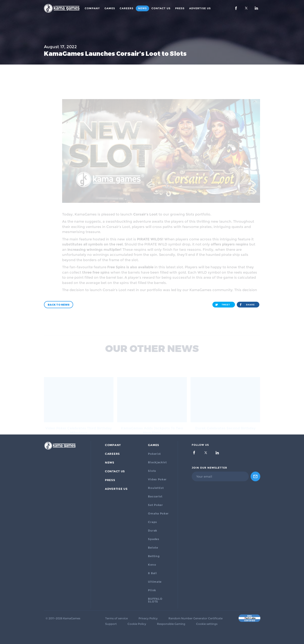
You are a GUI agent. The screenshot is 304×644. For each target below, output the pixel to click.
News (142, 8)
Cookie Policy (137, 624)
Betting (154, 556)
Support (111, 624)
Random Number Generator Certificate (195, 618)
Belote (153, 548)
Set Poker (155, 505)
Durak (153, 531)
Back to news (59, 305)
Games (110, 8)
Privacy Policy (148, 618)
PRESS (180, 8)
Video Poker (157, 479)
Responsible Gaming (171, 624)
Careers (127, 8)
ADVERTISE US (200, 8)
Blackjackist (157, 462)
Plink (152, 590)
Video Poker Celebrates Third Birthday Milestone (79, 421)
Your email (204, 476)
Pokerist (154, 454)
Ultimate (155, 582)
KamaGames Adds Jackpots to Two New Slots (152, 421)
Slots (152, 471)
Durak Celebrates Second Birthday (225, 419)
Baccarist (155, 496)
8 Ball (152, 573)
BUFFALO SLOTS (155, 600)
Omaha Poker (158, 514)
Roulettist (156, 488)
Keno (152, 565)
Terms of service (116, 618)
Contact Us (161, 8)
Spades (153, 539)
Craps (152, 522)
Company (92, 8)
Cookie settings (207, 624)
